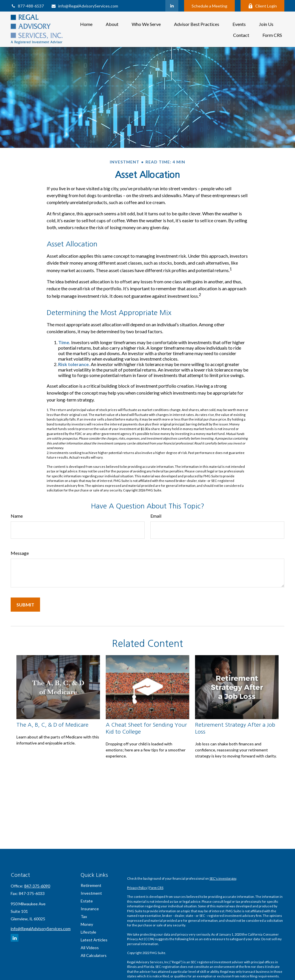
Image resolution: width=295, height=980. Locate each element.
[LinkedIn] (172, 6)
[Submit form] (25, 605)
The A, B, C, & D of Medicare (52, 725)
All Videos (90, 948)
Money (87, 924)
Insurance (90, 909)
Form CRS (156, 888)
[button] (86, 24)
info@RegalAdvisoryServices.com (85, 6)
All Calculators (94, 955)
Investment (91, 893)
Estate (87, 901)
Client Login (262, 6)
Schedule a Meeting (209, 6)
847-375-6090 (37, 886)
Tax (84, 916)
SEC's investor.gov (223, 878)
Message (20, 553)
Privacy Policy (137, 888)
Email (156, 516)
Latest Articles (94, 940)
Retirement (91, 885)
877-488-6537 (27, 6)
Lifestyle (88, 932)
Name (17, 516)
